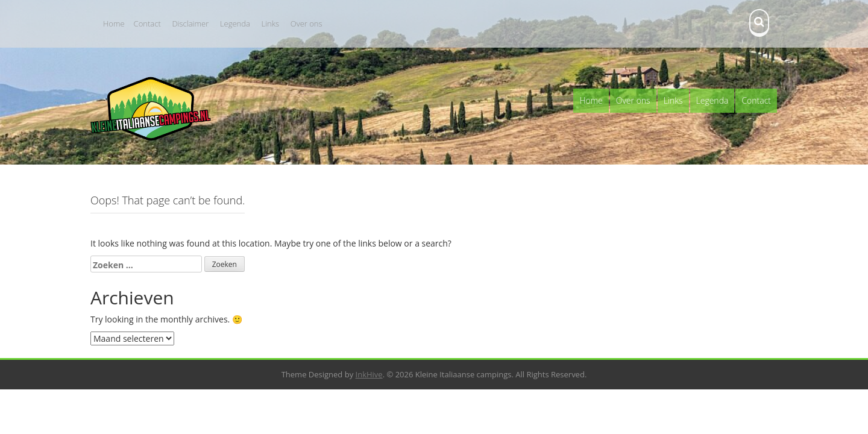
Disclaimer (190, 24)
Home (114, 24)
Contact (147, 24)
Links (271, 24)
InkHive (369, 374)
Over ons (307, 24)
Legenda (235, 24)
